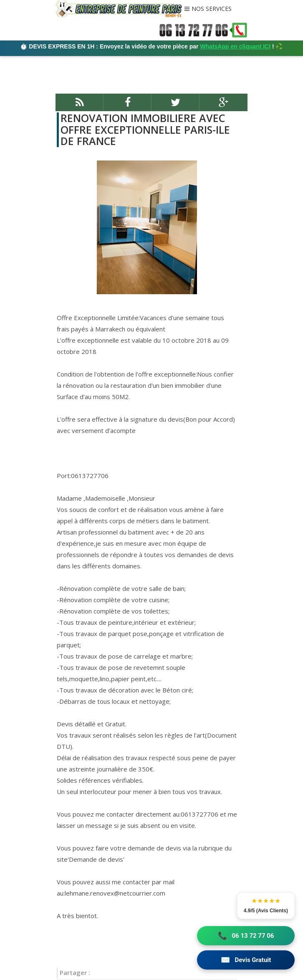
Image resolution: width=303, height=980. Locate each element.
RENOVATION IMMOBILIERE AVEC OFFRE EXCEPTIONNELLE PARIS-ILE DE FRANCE (145, 129)
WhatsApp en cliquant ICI (235, 46)
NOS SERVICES (212, 9)
